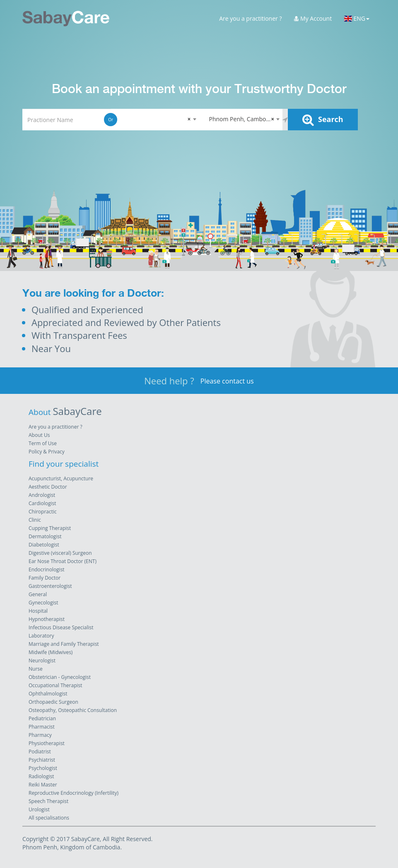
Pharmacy (40, 735)
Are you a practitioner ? (250, 18)
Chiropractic (43, 512)
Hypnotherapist (47, 619)
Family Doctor (45, 578)
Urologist (39, 809)
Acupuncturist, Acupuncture (61, 478)
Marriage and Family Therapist (64, 644)
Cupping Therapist (50, 528)
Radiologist (41, 776)
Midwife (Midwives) (51, 652)
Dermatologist (45, 536)
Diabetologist (44, 545)
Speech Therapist (48, 801)
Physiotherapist (47, 743)
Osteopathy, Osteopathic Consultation (73, 710)
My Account (313, 18)
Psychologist (43, 768)
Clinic (35, 520)
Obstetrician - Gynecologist (60, 677)
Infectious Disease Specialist (61, 627)
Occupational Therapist (55, 685)
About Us (39, 435)
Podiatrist (40, 752)
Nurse (36, 669)
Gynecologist (43, 603)
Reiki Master (43, 785)
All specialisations (49, 818)
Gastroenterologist (50, 586)
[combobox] (155, 120)
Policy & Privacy (47, 452)
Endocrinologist (47, 569)
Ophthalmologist (48, 694)
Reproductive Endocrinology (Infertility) (74, 793)
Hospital (38, 611)
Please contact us (227, 381)
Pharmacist (42, 727)
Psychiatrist (42, 760)
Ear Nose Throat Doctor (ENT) (63, 561)
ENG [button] (357, 18)
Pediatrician (42, 718)
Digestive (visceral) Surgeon (60, 553)
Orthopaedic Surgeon (53, 702)
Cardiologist (42, 503)
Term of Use (43, 443)
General (38, 594)
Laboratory (41, 636)
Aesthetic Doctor (48, 487)
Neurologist (42, 661)
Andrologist (42, 495)
